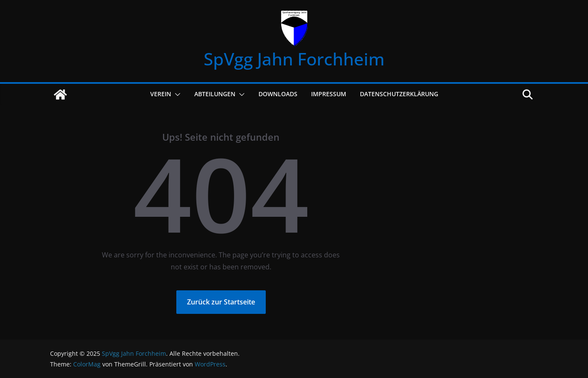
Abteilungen (215, 94)
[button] (176, 94)
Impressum (329, 94)
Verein (161, 94)
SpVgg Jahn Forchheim (294, 59)
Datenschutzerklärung (399, 94)
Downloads (278, 94)
